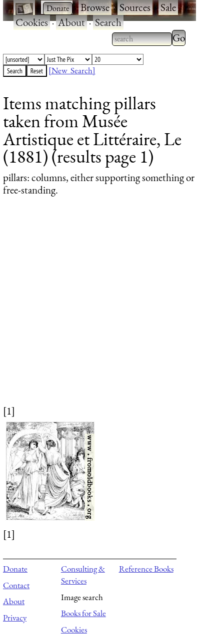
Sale (168, 7)
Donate (15, 569)
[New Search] (72, 70)
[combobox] (142, 39)
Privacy (15, 618)
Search (108, 22)
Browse (95, 7)
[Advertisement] (94, 310)
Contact (16, 585)
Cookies (32, 22)
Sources (135, 7)
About (71, 22)
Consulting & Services (83, 575)
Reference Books (146, 569)
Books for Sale (83, 613)
